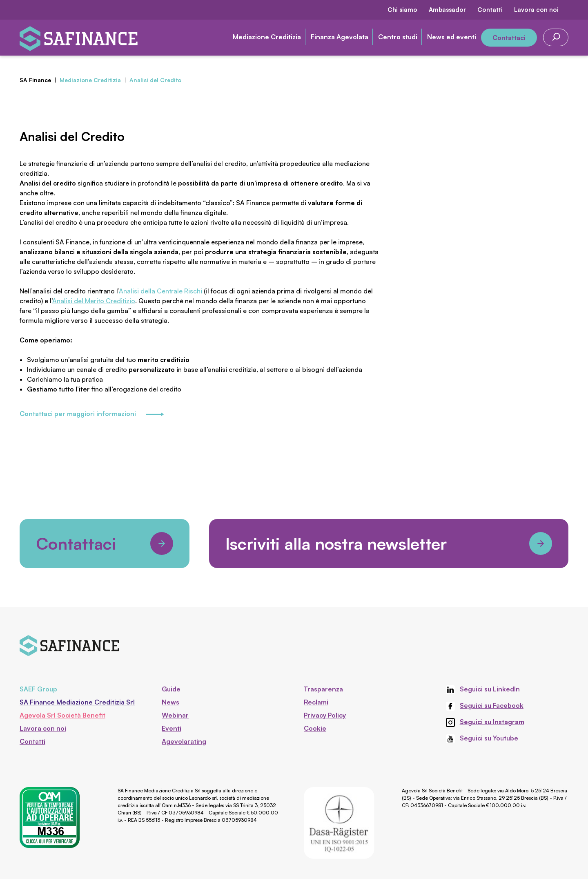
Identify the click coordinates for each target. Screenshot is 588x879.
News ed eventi (452, 37)
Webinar (175, 715)
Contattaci (509, 38)
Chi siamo (402, 10)
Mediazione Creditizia (267, 37)
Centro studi (398, 37)
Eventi (171, 728)
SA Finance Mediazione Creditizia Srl (77, 702)
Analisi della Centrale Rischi (160, 291)
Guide (171, 689)
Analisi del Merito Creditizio (94, 301)
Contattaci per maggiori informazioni (92, 414)
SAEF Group (38, 689)
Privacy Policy (325, 715)
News (170, 702)
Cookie (315, 728)
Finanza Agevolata (340, 37)
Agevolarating (184, 741)
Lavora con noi (536, 10)
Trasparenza (323, 689)
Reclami (316, 702)
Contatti (490, 10)
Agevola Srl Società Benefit (62, 715)
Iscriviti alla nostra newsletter (389, 544)
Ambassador (447, 10)
